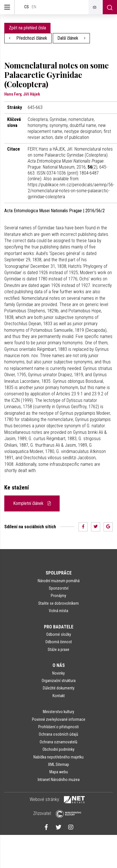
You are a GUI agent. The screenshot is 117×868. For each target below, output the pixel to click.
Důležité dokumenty (59, 688)
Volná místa (58, 611)
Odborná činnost (59, 642)
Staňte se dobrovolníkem (58, 603)
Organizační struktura (59, 681)
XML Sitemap (58, 764)
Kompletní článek (32, 503)
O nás (59, 665)
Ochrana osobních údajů (58, 734)
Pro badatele (59, 627)
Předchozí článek (28, 38)
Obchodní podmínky (58, 749)
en (34, 7)
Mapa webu (59, 772)
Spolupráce (59, 573)
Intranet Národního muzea (59, 780)
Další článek (71, 38)
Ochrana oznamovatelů (58, 742)
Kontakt (59, 696)
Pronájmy (58, 596)
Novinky (58, 673)
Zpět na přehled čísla (27, 28)
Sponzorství (59, 588)
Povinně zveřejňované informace (59, 719)
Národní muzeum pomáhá (59, 581)
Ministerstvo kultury (58, 712)
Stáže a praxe (58, 650)
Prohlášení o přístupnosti (58, 727)
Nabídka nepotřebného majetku (58, 757)
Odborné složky (59, 634)
